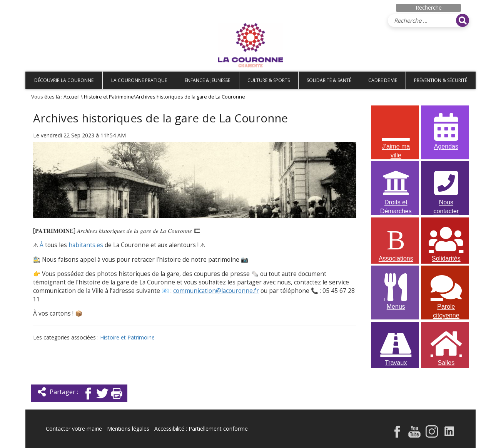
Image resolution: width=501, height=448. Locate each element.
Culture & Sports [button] (269, 80)
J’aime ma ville (396, 132)
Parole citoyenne (446, 292)
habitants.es (86, 245)
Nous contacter (446, 187)
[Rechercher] (463, 20)
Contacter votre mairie (74, 429)
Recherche (429, 8)
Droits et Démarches (396, 187)
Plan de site (74, 6)
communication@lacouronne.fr (216, 291)
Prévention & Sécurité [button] (441, 80)
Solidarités (446, 243)
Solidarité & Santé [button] (329, 80)
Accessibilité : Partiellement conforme (201, 429)
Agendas (446, 131)
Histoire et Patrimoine (109, 97)
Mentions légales (128, 429)
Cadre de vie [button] (383, 80)
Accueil (38, 6)
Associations (396, 243)
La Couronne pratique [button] (139, 80)
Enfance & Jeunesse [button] (207, 80)
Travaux (396, 347)
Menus (396, 291)
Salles (446, 347)
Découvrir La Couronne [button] (64, 80)
